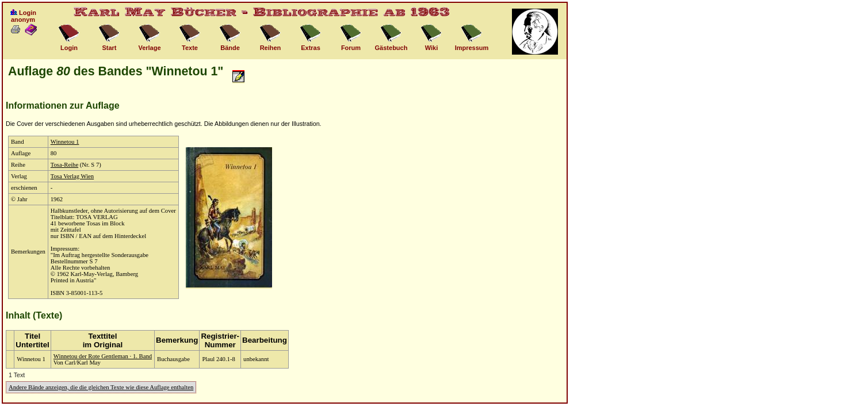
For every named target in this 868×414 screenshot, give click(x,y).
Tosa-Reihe (64, 165)
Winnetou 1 (65, 142)
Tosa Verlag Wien (72, 176)
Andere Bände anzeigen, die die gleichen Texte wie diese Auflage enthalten (101, 387)
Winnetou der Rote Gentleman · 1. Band (103, 356)
